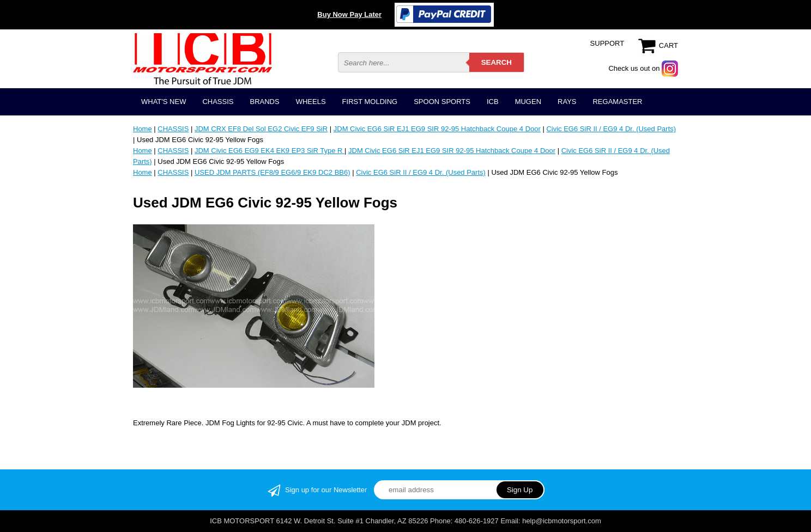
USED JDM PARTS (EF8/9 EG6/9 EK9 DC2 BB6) (273, 172)
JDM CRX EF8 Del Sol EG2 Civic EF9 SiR (261, 129)
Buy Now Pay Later (349, 14)
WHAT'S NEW (164, 102)
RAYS (567, 102)
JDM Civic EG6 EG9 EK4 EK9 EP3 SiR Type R (270, 151)
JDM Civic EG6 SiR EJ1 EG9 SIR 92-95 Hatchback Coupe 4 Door (437, 129)
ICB (493, 102)
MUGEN (528, 102)
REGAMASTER (617, 102)
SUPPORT (607, 43)
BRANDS (264, 102)
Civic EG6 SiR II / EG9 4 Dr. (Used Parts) (611, 129)
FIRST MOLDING (370, 102)
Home (143, 129)
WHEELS (311, 102)
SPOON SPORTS (442, 102)
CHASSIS (218, 102)
